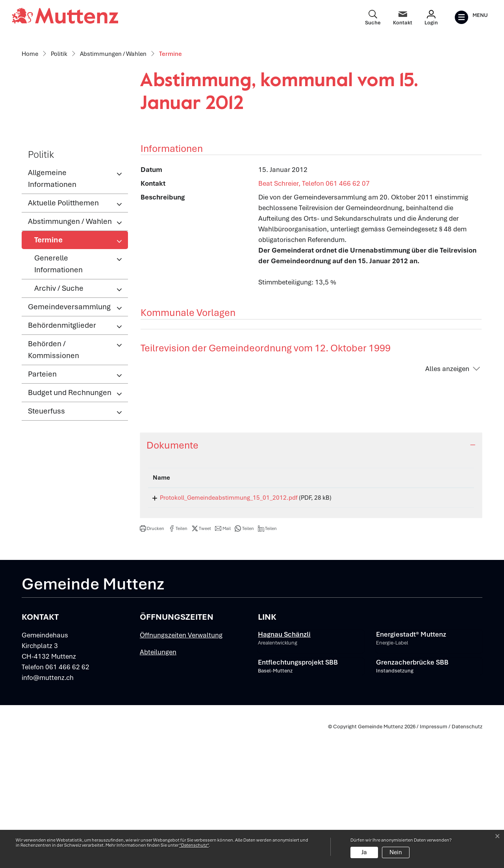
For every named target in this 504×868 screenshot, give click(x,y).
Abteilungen (158, 789)
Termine (60, 376)
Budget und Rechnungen (70, 526)
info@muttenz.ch (48, 814)
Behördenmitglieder (62, 459)
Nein (396, 852)
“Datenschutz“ (194, 845)
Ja (364, 852)
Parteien (42, 508)
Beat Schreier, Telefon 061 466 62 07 (314, 317)
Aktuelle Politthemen (63, 337)
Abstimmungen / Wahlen (70, 355)
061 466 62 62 (67, 803)
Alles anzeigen (447, 502)
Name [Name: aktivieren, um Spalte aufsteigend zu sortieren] (161, 611)
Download (444, 633)
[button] (152, 665)
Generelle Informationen (58, 398)
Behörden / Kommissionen (54, 483)
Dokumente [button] (172, 579)
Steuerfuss (46, 545)
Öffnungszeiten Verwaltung (181, 772)
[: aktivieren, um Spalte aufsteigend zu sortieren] (444, 612)
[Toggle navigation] (471, 17)
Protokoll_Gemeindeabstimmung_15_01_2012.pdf (222, 632)
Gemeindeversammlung (69, 440)
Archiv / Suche (59, 422)
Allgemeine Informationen (52, 312)
